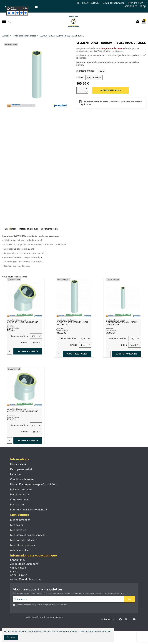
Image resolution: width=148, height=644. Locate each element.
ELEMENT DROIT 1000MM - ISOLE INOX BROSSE (73, 323)
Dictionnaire (130, 6)
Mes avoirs (16, 525)
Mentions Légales (20, 495)
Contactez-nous (19, 500)
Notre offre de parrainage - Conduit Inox (34, 484)
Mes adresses (18, 530)
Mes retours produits (23, 545)
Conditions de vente (22, 479)
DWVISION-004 (13, 417)
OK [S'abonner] (130, 599)
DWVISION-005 (13, 328)
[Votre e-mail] (68, 599)
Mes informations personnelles (28, 535)
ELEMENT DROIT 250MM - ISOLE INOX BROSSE (121, 323)
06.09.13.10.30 (19, 575)
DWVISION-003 (112, 331)
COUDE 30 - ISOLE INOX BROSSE (23, 322)
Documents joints (50, 229)
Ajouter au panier (111, 90)
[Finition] (94, 78)
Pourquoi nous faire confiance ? (29, 510)
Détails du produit (29, 229)
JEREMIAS (11, 326)
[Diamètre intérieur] (102, 71)
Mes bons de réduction (24, 540)
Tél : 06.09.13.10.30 (88, 3)
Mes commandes (20, 520)
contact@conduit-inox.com (26, 579)
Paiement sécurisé (21, 490)
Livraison (15, 474)
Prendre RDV (136, 3)
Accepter (11, 637)
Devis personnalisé (114, 3)
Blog (143, 6)
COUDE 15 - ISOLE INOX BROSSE (23, 411)
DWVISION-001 (62, 331)
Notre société (18, 464)
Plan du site (17, 505)
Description (11, 229)
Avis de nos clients (21, 550)
